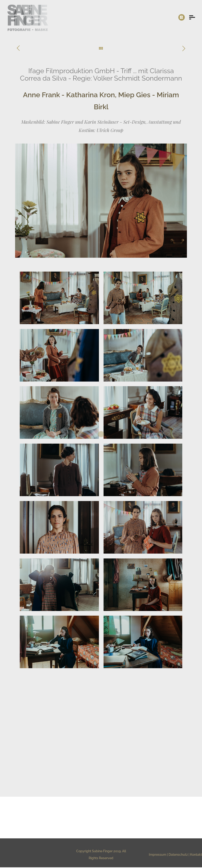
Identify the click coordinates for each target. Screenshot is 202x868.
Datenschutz (178, 855)
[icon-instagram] (182, 17)
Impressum (158, 855)
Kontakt (196, 855)
